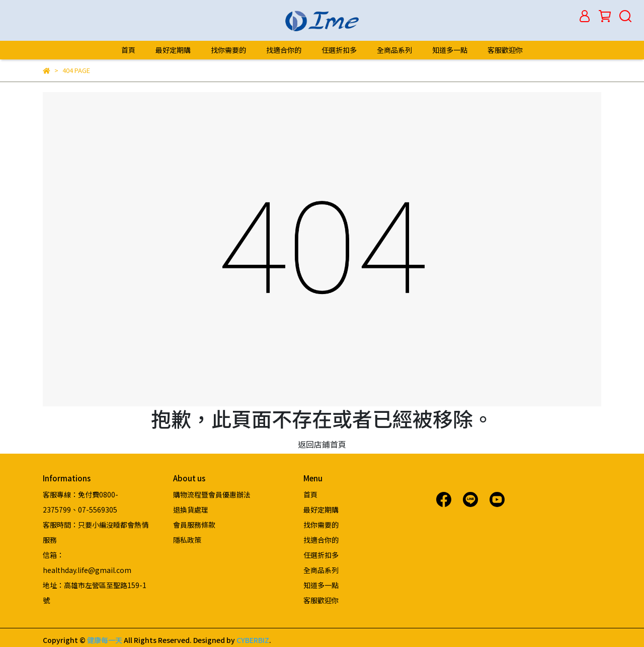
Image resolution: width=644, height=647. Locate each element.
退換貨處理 (191, 510)
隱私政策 (187, 540)
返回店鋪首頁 (322, 444)
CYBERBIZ (253, 640)
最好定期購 (173, 50)
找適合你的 (284, 50)
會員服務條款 (194, 525)
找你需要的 (228, 50)
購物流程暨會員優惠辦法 (212, 494)
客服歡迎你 (505, 50)
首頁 (128, 50)
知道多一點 (450, 50)
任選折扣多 (339, 50)
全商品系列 (394, 50)
